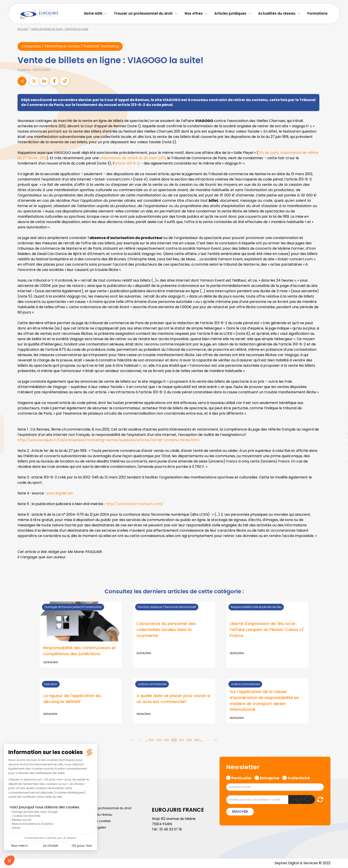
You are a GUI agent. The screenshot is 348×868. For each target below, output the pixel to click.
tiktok (339, 461)
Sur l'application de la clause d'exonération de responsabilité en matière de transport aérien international (264, 701)
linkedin (339, 425)
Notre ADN (93, 13)
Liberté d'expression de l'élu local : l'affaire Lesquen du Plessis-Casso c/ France (267, 630)
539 (197, 740)
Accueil (23, 29)
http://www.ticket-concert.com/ (135, 504)
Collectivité (299, 778)
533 (151, 740)
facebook (339, 408)
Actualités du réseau (277, 13)
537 (182, 740)
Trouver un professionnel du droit (143, 13)
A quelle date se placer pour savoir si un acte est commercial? (173, 699)
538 (189, 740)
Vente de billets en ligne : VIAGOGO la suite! (60, 29)
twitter (339, 416)
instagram (339, 443)
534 (159, 740)
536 (174, 740)
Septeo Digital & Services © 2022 (302, 863)
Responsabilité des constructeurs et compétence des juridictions (80, 651)
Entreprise (270, 778)
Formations (317, 13)
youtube (339, 434)
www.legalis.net (60, 493)
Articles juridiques (230, 13)
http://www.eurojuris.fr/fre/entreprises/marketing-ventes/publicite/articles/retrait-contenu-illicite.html (110, 440)
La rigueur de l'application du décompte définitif (72, 699)
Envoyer (240, 812)
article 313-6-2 (127, 163)
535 (167, 740)
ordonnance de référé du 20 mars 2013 (134, 158)
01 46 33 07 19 (171, 830)
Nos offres (194, 13)
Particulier (241, 778)
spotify (339, 452)
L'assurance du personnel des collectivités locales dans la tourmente (166, 630)
